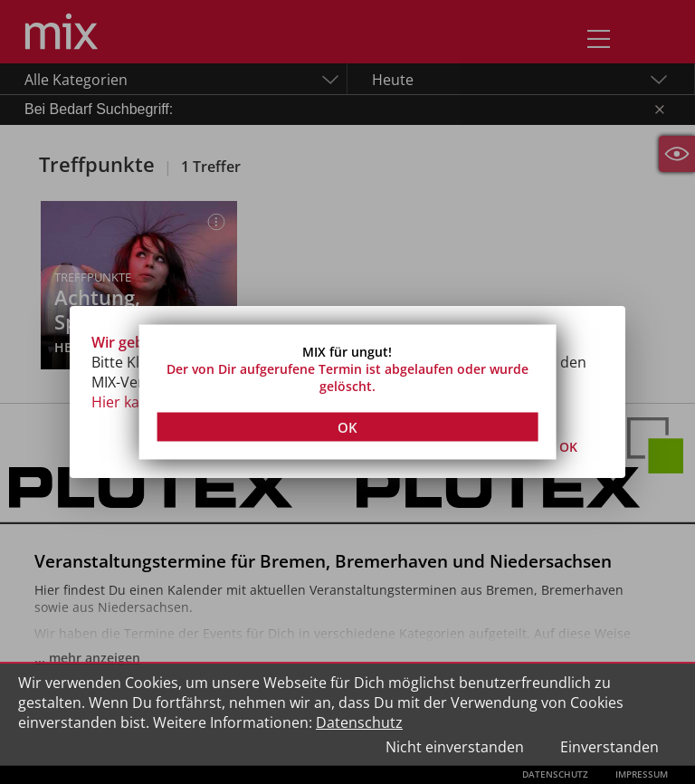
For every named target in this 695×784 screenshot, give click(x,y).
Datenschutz (359, 722)
